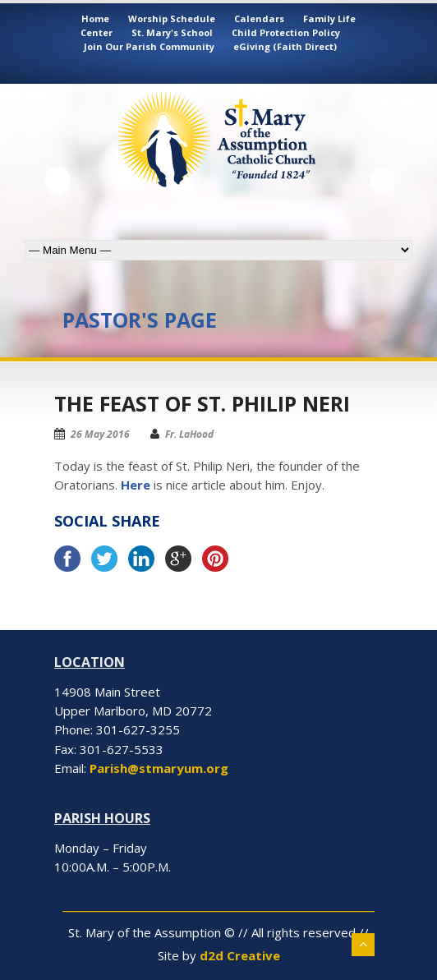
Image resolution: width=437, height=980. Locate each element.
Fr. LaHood (189, 434)
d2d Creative (240, 955)
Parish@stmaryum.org (159, 768)
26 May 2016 (100, 434)
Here (136, 485)
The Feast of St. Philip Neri (202, 403)
